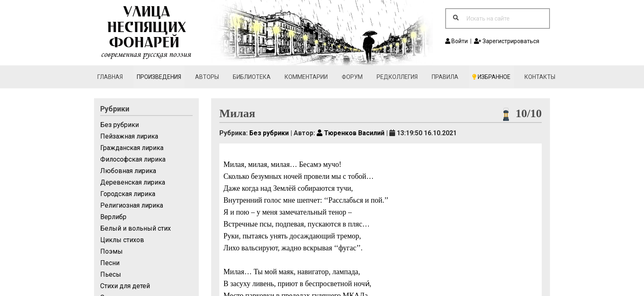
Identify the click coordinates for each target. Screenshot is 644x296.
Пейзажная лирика (129, 136)
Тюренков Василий (351, 133)
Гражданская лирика (132, 148)
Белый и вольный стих (136, 228)
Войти (457, 41)
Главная (110, 77)
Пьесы (111, 274)
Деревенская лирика (133, 182)
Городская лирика (128, 194)
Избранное (491, 77)
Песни (110, 263)
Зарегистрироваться (507, 41)
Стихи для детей (125, 286)
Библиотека (252, 77)
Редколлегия (397, 77)
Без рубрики (120, 125)
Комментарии (306, 77)
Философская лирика (133, 159)
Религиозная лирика (132, 205)
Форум (352, 77)
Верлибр (113, 217)
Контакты (540, 77)
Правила (445, 77)
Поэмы (112, 251)
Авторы (207, 77)
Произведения (159, 77)
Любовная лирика (128, 171)
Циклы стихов (122, 240)
